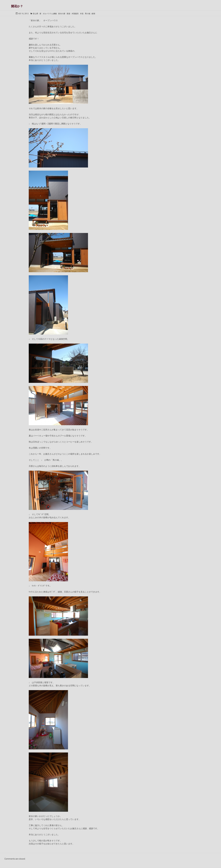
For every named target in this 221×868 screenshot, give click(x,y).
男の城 (88, 14)
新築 (68, 14)
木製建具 (75, 14)
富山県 (36, 14)
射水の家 (62, 14)
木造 (82, 14)
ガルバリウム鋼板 (50, 14)
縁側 (93, 14)
